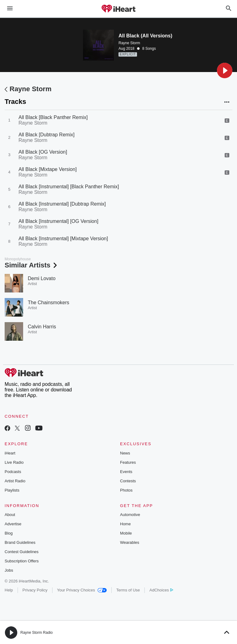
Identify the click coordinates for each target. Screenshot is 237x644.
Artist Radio (15, 481)
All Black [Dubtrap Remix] (46, 135)
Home (125, 524)
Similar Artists (31, 265)
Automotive (130, 515)
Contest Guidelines (22, 552)
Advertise (13, 524)
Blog (9, 533)
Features (128, 462)
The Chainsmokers (48, 303)
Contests (128, 481)
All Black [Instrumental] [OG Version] (58, 221)
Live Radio (14, 462)
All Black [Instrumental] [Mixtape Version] (63, 239)
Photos (126, 490)
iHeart (10, 453)
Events (126, 472)
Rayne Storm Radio (37, 633)
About (10, 515)
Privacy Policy (35, 590)
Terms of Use (128, 590)
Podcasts (13, 472)
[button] (225, 70)
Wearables (130, 542)
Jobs (9, 570)
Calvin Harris (42, 327)
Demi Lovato (42, 278)
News (125, 453)
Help (9, 590)
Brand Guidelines (20, 542)
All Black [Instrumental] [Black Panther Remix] (69, 187)
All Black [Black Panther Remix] (53, 117)
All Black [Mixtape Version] (48, 169)
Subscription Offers (22, 561)
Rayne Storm (129, 43)
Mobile (126, 533)
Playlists (12, 490)
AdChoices (161, 590)
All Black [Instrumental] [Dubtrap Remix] (62, 204)
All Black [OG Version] (43, 152)
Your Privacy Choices (82, 590)
